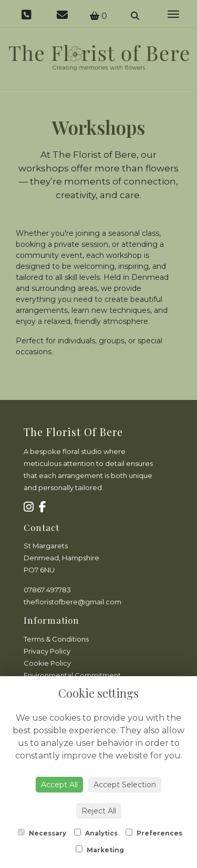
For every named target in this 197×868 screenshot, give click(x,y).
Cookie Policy (47, 663)
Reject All (99, 811)
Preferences (154, 833)
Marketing (100, 850)
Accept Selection (125, 785)
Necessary (42, 833)
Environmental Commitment (72, 675)
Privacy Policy (47, 651)
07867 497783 (47, 590)
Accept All (59, 785)
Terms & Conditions (56, 639)
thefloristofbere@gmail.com (72, 602)
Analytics (96, 833)
